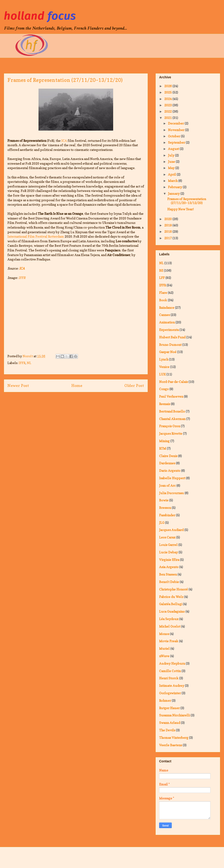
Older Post (134, 385)
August (174, 149)
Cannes (164, 315)
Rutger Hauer (169, 708)
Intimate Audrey (172, 686)
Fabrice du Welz (171, 597)
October (174, 136)
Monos (164, 634)
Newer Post (18, 385)
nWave (164, 656)
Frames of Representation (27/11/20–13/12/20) (187, 201)
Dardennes (167, 463)
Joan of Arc (167, 485)
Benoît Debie (169, 582)
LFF (162, 278)
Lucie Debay (168, 552)
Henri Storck (169, 678)
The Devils (167, 730)
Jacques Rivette (171, 433)
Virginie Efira (169, 560)
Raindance (167, 307)
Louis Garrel (168, 545)
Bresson (165, 508)
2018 (168, 231)
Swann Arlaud (170, 723)
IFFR (22, 278)
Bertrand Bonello (172, 411)
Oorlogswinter (170, 693)
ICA (64, 141)
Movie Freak (169, 641)
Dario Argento (170, 470)
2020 (168, 219)
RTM (163, 448)
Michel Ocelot (170, 626)
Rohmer (165, 700)
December (176, 123)
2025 (168, 92)
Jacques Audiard (171, 530)
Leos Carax (167, 537)
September (177, 142)
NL (29, 363)
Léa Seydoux (169, 619)
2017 (168, 238)
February (175, 187)
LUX (162, 374)
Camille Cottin (170, 671)
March (173, 181)
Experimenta (169, 330)
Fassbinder (167, 515)
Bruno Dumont (170, 345)
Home (77, 385)
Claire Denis (168, 456)
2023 (168, 105)
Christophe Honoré (173, 589)
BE (161, 270)
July (171, 155)
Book (163, 300)
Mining (164, 441)
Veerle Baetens (171, 745)
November (177, 130)
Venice (164, 367)
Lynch (164, 359)
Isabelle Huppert (172, 478)
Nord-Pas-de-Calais (173, 382)
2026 (168, 86)
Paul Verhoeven (171, 396)
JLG (162, 523)
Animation (167, 322)
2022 (168, 111)
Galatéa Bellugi (171, 604)
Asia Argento (169, 567)
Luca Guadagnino (172, 611)
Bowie (164, 500)
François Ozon (170, 426)
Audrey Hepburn (172, 663)
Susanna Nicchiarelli (175, 715)
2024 (168, 99)
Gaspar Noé (168, 352)
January (174, 193)
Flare (163, 293)
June (172, 161)
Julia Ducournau (171, 493)
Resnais (165, 404)
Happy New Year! (180, 209)
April (172, 174)
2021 (168, 118)
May (172, 168)
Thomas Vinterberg (174, 738)
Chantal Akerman (172, 419)
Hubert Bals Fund (172, 337)
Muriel (164, 648)
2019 (168, 225)
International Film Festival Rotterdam (36, 236)
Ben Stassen (168, 574)
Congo (164, 389)
